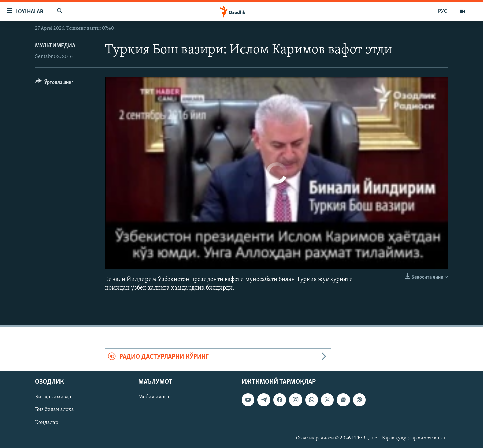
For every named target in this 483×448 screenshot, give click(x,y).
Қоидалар (47, 423)
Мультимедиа (55, 46)
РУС (443, 11)
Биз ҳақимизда (53, 397)
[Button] (54, 84)
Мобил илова (154, 397)
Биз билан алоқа (55, 410)
